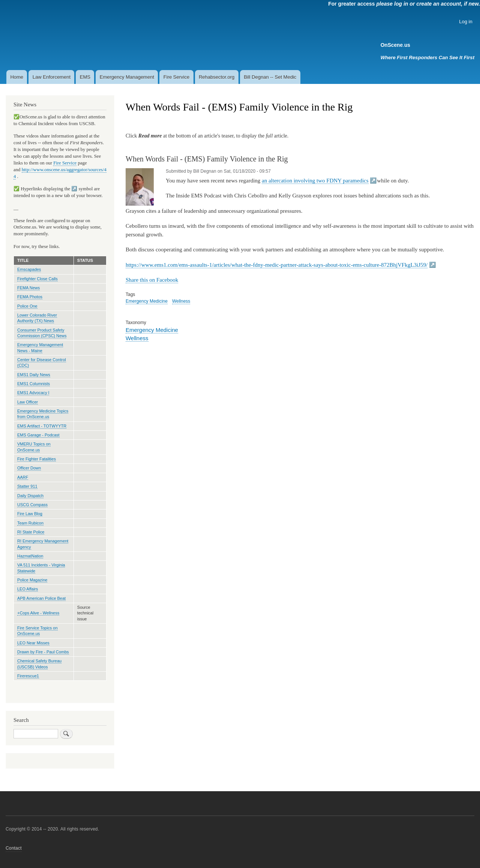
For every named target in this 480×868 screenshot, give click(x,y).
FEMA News (28, 288)
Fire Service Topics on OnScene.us (37, 631)
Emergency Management (127, 77)
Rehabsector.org (217, 77)
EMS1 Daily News (34, 375)
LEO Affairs (28, 589)
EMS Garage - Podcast (38, 435)
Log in (466, 22)
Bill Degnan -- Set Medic (270, 77)
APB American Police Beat (41, 598)
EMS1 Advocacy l (33, 393)
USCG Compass (32, 505)
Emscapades (29, 269)
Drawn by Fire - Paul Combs (43, 652)
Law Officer (28, 402)
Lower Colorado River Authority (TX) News (37, 318)
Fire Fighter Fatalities (37, 459)
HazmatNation (30, 556)
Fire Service (176, 77)
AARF (23, 477)
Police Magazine (32, 580)
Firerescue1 (28, 676)
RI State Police (31, 532)
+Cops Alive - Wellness (38, 613)
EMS (85, 77)
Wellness (181, 301)
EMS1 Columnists (34, 384)
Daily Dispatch (30, 496)
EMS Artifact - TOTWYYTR (42, 426)
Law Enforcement (52, 77)
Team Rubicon (30, 523)
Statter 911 (27, 486)
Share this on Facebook (152, 280)
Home (17, 77)
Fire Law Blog (30, 514)
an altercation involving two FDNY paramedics (315, 181)
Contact (14, 848)
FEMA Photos (30, 297)
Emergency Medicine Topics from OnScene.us (43, 414)
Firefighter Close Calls (37, 279)
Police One (27, 306)
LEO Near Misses (33, 643)
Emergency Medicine (147, 301)
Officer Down (29, 468)
